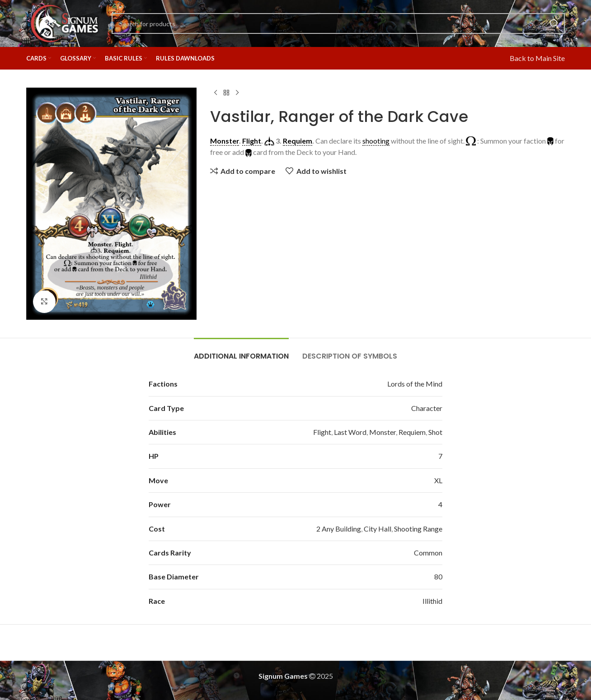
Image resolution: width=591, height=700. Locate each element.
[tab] (241, 352)
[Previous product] (216, 93)
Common (428, 553)
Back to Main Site (537, 58)
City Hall (378, 529)
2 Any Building (339, 529)
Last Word (350, 432)
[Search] (338, 23)
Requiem (412, 432)
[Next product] (237, 93)
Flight (322, 432)
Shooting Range (418, 529)
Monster (382, 432)
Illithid (432, 601)
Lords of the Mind (415, 384)
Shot (435, 432)
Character (427, 408)
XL (438, 480)
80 (438, 576)
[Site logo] (64, 22)
